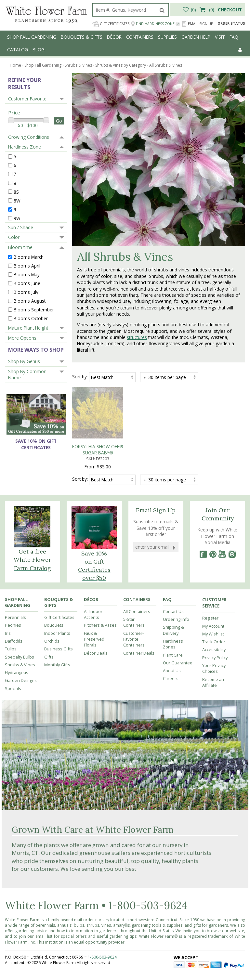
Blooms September (34, 310)
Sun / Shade (21, 227)
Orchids (52, 613)
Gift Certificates (111, 24)
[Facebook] (203, 526)
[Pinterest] (213, 526)
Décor (114, 37)
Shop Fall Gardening (32, 37)
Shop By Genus (24, 361)
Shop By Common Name (27, 374)
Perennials (15, 589)
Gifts (49, 629)
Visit (220, 37)
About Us (172, 642)
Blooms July (26, 292)
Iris (8, 605)
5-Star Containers (134, 594)
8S (16, 192)
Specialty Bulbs (20, 629)
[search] (124, 10)
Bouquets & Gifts (82, 37)
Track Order (214, 613)
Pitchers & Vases (100, 597)
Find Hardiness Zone (156, 24)
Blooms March (29, 257)
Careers (171, 650)
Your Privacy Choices (214, 640)
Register (210, 590)
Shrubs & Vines (20, 636)
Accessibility (214, 621)
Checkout (230, 10)
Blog (39, 50)
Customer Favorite (27, 99)
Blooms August (30, 301)
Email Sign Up (197, 24)
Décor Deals (96, 625)
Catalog (18, 50)
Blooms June (27, 283)
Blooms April (27, 266)
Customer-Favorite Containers (134, 611)
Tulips (11, 621)
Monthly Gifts (57, 636)
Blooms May (27, 274)
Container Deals (139, 625)
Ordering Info (176, 591)
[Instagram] (232, 526)
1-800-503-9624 (148, 877)
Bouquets (54, 597)
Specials (13, 660)
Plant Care (173, 627)
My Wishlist (213, 606)
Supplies (167, 37)
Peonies (13, 597)
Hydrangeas (17, 644)
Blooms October (31, 318)
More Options (22, 338)
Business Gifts (59, 621)
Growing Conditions (29, 137)
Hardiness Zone (25, 147)
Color (14, 237)
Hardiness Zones (173, 616)
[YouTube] (222, 526)
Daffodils (14, 613)
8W (17, 200)
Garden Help (196, 37)
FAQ (234, 37)
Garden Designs (21, 652)
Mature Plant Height (28, 328)
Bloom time (20, 247)
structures (137, 337)
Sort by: (80, 377)
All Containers (137, 583)
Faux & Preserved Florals (94, 611)
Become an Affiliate (213, 654)
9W (17, 218)
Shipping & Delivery (173, 602)
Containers (140, 37)
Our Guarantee (178, 634)
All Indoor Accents (93, 586)
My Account (213, 598)
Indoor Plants (57, 605)
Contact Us (173, 583)
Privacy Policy (215, 629)
